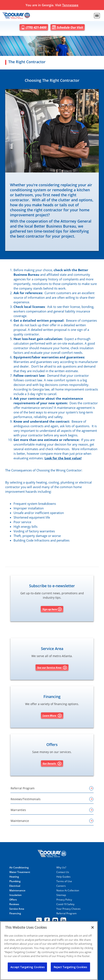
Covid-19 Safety (65, 904)
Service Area (17, 909)
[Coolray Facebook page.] (47, 921)
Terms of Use (64, 881)
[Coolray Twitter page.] (39, 921)
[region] (49, 951)
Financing (15, 913)
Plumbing (15, 881)
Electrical (15, 886)
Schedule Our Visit (68, 27)
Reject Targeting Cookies (70, 967)
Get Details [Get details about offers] (52, 763)
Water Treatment (20, 872)
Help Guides (63, 877)
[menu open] (97, 16)
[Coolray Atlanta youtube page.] (55, 921)
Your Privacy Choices (68, 909)
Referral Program (66, 913)
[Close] (93, 927)
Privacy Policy (64, 900)
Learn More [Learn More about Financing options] (52, 715)
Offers (13, 900)
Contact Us (63, 872)
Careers (61, 886)
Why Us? (61, 868)
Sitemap (61, 895)
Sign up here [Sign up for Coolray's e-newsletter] (52, 609)
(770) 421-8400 (34, 27)
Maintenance (17, 891)
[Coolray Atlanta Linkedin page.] (63, 921)
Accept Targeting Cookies (28, 967)
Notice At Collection (68, 891)
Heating (14, 877)
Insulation (15, 895)
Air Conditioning (19, 868)
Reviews (14, 904)
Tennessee (70, 5)
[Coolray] (17, 16)
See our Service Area (52, 668)
